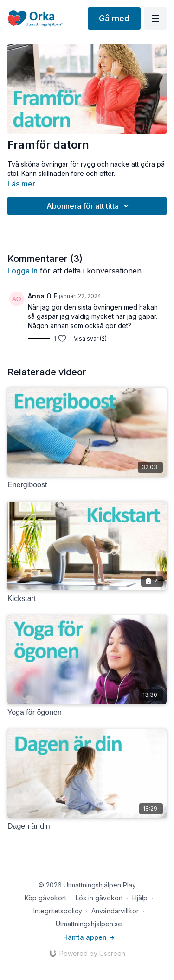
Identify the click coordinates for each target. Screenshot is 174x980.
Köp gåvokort (45, 898)
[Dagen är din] (87, 826)
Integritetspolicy (58, 911)
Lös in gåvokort (99, 898)
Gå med (114, 18)
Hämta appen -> (89, 937)
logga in (23, 271)
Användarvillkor (115, 911)
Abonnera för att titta (89, 206)
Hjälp (140, 898)
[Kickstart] (87, 599)
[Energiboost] (87, 485)
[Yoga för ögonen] (87, 713)
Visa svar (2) (90, 338)
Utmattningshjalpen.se (89, 924)
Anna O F (42, 296)
